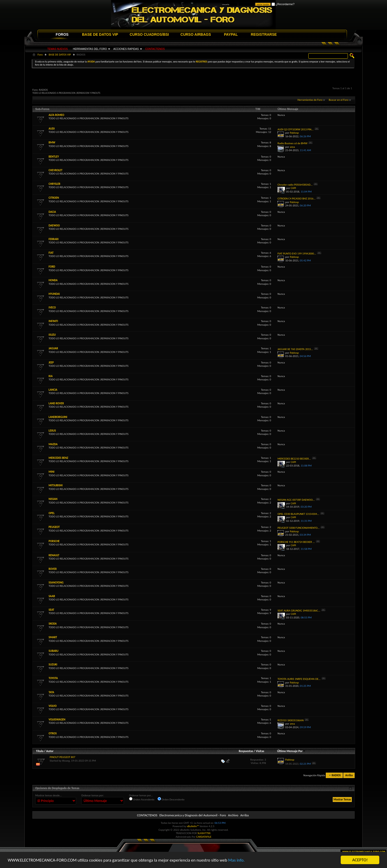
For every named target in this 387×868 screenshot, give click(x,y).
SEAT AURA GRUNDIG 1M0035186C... (299, 611)
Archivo (233, 815)
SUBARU (53, 651)
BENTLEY (54, 157)
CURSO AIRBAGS (196, 34)
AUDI (52, 129)
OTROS (53, 733)
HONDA (53, 280)
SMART (53, 637)
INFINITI (53, 321)
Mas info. (236, 860)
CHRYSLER (55, 184)
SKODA (53, 624)
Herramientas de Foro (310, 100)
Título (40, 751)
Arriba (349, 775)
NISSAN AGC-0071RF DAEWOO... (296, 500)
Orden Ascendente (142, 799)
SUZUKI (53, 665)
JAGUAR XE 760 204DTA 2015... (295, 349)
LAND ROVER (56, 403)
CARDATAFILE (204, 837)
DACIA (52, 212)
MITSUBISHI (56, 485)
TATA (51, 692)
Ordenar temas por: (93, 795)
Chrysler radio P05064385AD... (295, 185)
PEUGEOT (54, 527)
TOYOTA (53, 678)
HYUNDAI (54, 294)
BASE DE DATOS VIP (100, 34)
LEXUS (52, 431)
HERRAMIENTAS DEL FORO (90, 49)
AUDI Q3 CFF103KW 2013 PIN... (295, 129)
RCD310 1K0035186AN (291, 720)
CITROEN (54, 198)
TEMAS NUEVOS (57, 49)
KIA (51, 376)
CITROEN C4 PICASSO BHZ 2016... (296, 199)
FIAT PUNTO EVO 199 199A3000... (297, 254)
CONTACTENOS (155, 49)
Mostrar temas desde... (48, 795)
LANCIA (53, 390)
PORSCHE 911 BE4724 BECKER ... (296, 542)
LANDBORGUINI (58, 417)
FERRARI (54, 239)
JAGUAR (53, 348)
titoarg (66, 761)
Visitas (260, 751)
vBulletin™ (193, 826)
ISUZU (52, 335)
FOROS (62, 34)
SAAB (52, 596)
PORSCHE (54, 541)
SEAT (51, 610)
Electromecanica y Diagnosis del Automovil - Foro (193, 815)
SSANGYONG (56, 583)
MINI (52, 472)
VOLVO (53, 706)
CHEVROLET (56, 170)
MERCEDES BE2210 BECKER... (294, 459)
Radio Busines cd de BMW (292, 143)
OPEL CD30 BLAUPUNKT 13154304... (298, 514)
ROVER (53, 569)
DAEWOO (54, 226)
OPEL (52, 513)
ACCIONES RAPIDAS (126, 49)
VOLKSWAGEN (57, 720)
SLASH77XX (204, 833)
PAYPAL (231, 34)
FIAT (51, 253)
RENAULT (54, 555)
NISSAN (53, 499)
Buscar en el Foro (339, 100)
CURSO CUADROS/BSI (149, 34)
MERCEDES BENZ (58, 458)
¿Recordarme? (283, 4)
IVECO (52, 308)
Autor (50, 751)
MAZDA (53, 444)
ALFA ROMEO (56, 115)
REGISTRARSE (264, 34)
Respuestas (246, 751)
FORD (52, 267)
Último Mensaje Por (291, 751)
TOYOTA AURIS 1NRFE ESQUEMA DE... (299, 679)
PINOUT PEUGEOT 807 (62, 757)
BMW (52, 143)
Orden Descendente (171, 799)
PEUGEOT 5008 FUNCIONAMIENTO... (299, 528)
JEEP (51, 363)
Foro (40, 55)
